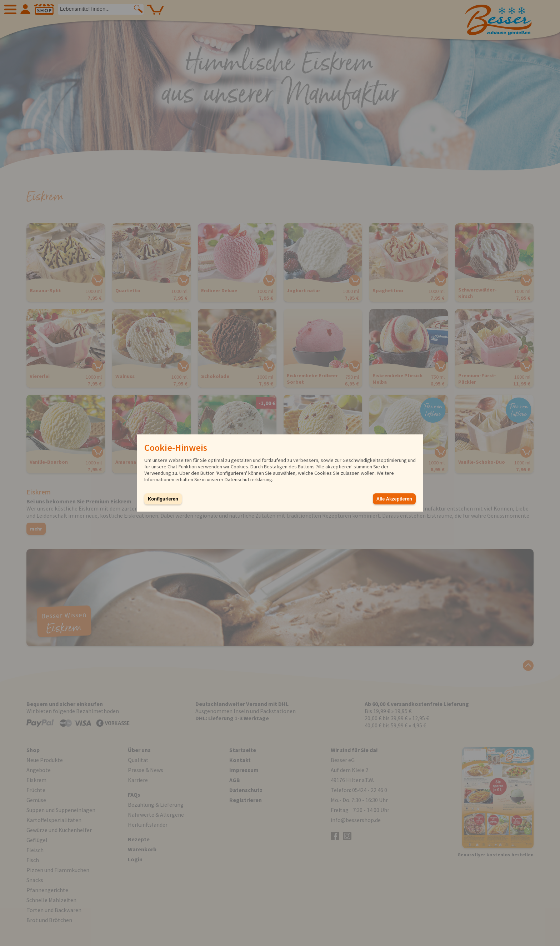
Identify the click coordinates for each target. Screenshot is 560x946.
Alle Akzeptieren (394, 499)
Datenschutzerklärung (248, 479)
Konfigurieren (163, 499)
